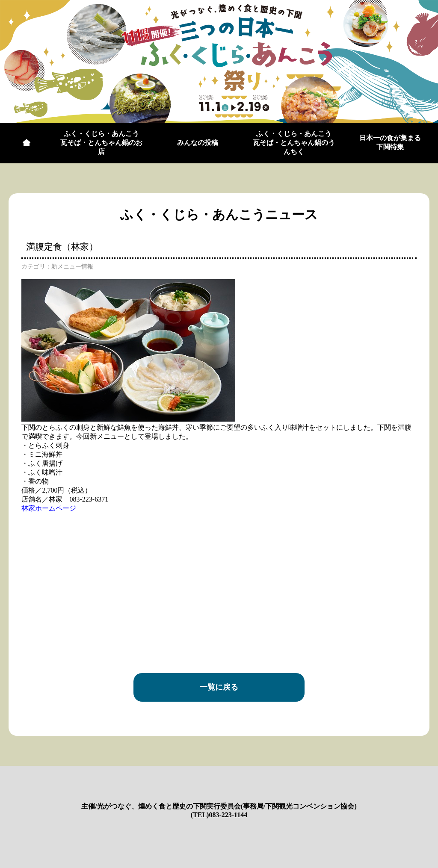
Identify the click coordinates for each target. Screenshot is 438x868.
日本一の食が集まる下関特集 (390, 142)
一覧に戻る (219, 687)
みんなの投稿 (198, 143)
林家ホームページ (49, 508)
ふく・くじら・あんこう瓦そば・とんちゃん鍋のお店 (101, 143)
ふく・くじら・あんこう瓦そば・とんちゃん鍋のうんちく (294, 143)
